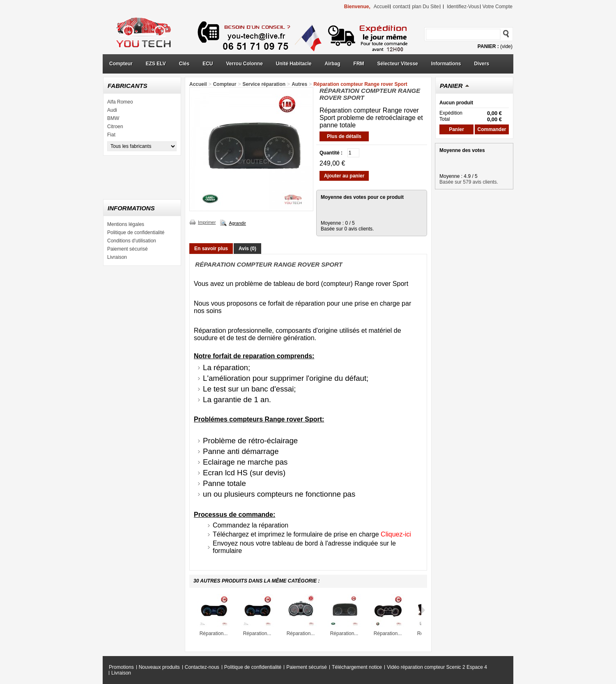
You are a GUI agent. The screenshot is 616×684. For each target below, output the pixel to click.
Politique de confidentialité (136, 233)
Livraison (117, 257)
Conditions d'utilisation (132, 241)
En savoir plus (211, 249)
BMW (113, 118)
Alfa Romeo (120, 102)
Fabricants (128, 86)
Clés (184, 64)
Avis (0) (247, 249)
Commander (492, 129)
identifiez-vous (463, 7)
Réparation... (214, 633)
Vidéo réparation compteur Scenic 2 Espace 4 (437, 667)
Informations (446, 64)
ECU (208, 64)
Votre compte (498, 7)
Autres (299, 84)
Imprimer (207, 222)
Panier (451, 86)
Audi (112, 110)
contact (401, 7)
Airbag (333, 64)
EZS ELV (156, 64)
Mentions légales (126, 224)
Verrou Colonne (245, 64)
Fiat (111, 135)
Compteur (121, 64)
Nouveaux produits (159, 667)
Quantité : (331, 153)
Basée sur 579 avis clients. (469, 182)
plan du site (425, 7)
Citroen (115, 127)
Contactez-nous (202, 667)
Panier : (488, 46)
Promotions (121, 667)
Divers (482, 64)
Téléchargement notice (357, 667)
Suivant (423, 610)
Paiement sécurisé (128, 249)
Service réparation (264, 84)
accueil (382, 7)
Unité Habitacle (294, 64)
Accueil (198, 84)
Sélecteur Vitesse (398, 64)
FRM (359, 64)
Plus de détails (344, 136)
